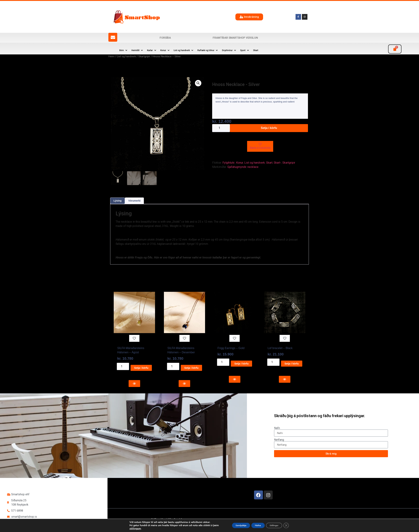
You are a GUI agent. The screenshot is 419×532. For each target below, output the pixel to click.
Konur (240, 163)
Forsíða (165, 38)
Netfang (279, 440)
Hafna (259, 525)
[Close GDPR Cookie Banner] (295, 525)
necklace (253, 167)
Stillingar (280, 525)
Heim (111, 56)
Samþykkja (237, 525)
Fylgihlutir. (229, 163)
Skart (269, 163)
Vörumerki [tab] (134, 201)
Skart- (277, 163)
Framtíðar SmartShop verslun (235, 38)
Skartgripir (144, 56)
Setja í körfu (269, 128)
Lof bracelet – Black (280, 348)
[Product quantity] (221, 128)
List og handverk (126, 56)
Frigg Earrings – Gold (231, 348)
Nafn (277, 428)
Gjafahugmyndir (237, 167)
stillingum (126, 529)
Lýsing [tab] (118, 201)
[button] (124, 50)
